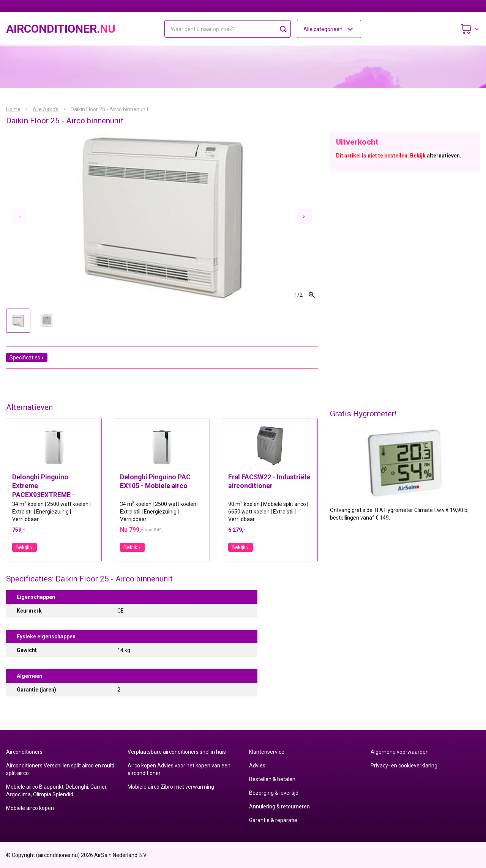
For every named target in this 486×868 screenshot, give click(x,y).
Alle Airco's (46, 109)
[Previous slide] (20, 217)
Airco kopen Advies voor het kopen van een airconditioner (179, 769)
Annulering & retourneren (279, 807)
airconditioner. (61, 29)
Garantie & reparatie (273, 820)
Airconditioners (24, 752)
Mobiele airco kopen (30, 808)
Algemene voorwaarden (400, 752)
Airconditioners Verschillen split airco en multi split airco (60, 769)
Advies (257, 766)
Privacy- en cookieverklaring (404, 766)
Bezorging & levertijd (274, 793)
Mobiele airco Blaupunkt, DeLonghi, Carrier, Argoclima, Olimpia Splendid (57, 791)
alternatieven (443, 156)
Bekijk (24, 547)
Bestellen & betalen (272, 779)
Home (13, 109)
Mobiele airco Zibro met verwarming (171, 787)
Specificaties (27, 358)
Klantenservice (267, 752)
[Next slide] (304, 217)
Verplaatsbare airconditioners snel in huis (177, 752)
